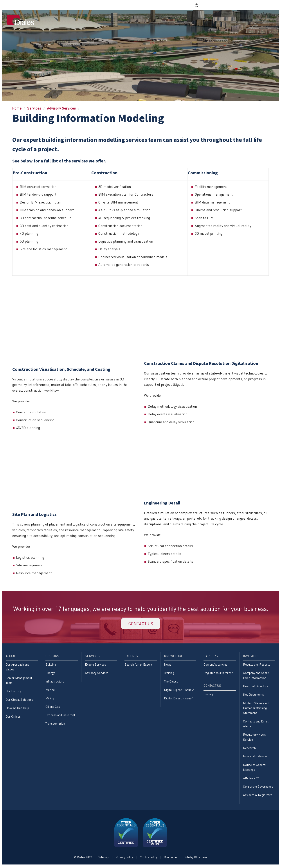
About (121, 20)
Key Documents (253, 695)
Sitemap (104, 858)
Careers (219, 20)
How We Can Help (17, 709)
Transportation (55, 724)
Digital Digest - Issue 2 (179, 691)
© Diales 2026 (83, 858)
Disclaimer (171, 858)
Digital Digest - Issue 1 (179, 699)
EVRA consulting (235, 5)
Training (169, 673)
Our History (13, 692)
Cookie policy (149, 858)
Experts (176, 20)
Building (51, 665)
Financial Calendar (255, 757)
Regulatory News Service (254, 738)
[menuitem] (107, 21)
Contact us (140, 624)
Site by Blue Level (196, 858)
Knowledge (197, 20)
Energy (50, 673)
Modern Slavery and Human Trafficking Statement (256, 709)
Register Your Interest (218, 673)
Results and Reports (257, 665)
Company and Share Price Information (256, 676)
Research (249, 749)
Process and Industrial (60, 716)
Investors (239, 20)
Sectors (138, 20)
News (168, 665)
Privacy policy (124, 858)
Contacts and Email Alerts (256, 725)
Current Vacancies (215, 665)
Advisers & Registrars (258, 796)
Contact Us (263, 20)
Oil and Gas (53, 707)
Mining (50, 699)
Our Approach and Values (17, 667)
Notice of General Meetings (255, 768)
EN (199, 5)
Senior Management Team (19, 681)
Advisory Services (61, 108)
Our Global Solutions (19, 700)
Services (157, 20)
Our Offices (13, 717)
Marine (50, 691)
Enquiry (208, 695)
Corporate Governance (258, 788)
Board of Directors (256, 687)
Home (107, 20)
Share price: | (171, 5)
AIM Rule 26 (251, 779)
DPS (215, 5)
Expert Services (95, 665)
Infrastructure (55, 682)
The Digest (171, 682)
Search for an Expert (138, 665)
